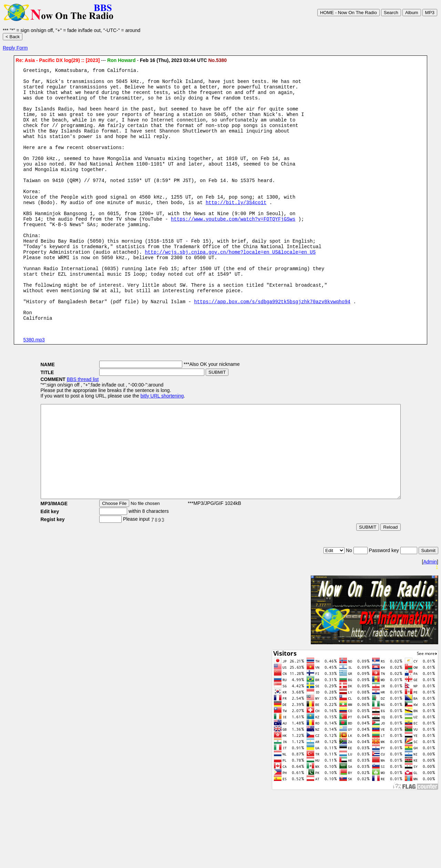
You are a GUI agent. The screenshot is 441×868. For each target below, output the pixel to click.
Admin (430, 628)
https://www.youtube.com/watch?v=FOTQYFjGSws (233, 248)
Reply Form (15, 48)
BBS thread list (61, 427)
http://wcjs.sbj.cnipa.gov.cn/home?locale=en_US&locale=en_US (230, 287)
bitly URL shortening (140, 443)
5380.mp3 (34, 387)
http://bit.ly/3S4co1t (236, 228)
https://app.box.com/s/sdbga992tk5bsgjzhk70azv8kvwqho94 (272, 346)
